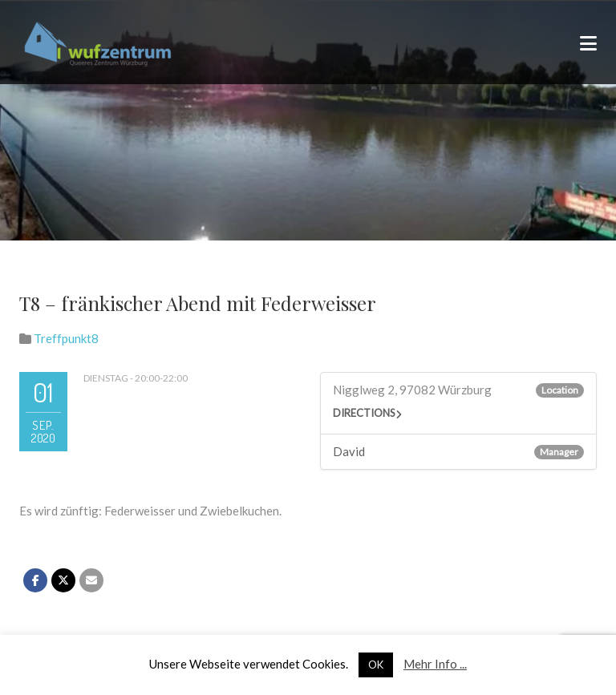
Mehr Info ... (435, 664)
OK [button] (376, 665)
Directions (364, 413)
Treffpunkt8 (66, 338)
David (349, 451)
